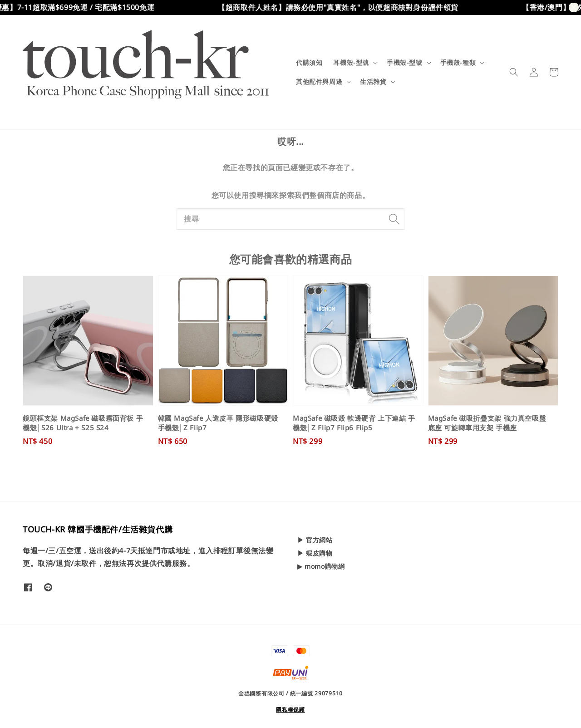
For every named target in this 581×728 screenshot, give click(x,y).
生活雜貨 (373, 82)
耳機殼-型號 (351, 63)
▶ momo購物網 (321, 566)
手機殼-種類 (458, 63)
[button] (514, 72)
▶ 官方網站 (315, 540)
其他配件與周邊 (319, 82)
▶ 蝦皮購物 (315, 553)
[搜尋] (394, 219)
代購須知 (309, 62)
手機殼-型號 (405, 63)
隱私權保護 (290, 710)
